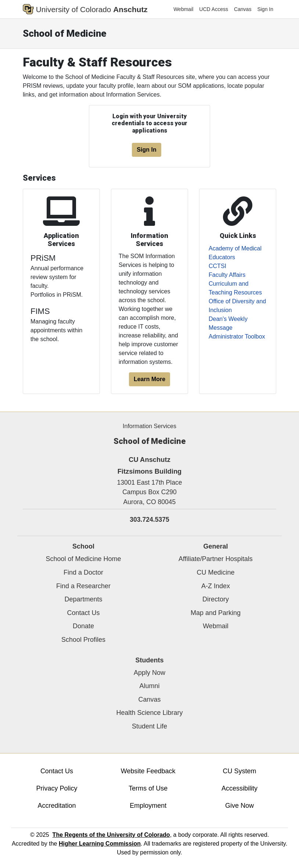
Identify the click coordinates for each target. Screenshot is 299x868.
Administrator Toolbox (237, 337)
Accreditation (57, 806)
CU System (240, 771)
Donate (83, 626)
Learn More (149, 379)
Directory (216, 599)
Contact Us (83, 613)
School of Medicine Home (83, 559)
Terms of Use (148, 788)
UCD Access (214, 9)
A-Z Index (216, 586)
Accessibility (239, 788)
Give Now (239, 806)
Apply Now (149, 673)
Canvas (243, 9)
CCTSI (217, 266)
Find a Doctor (83, 572)
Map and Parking (216, 613)
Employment (148, 806)
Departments (83, 599)
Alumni (149, 686)
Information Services (149, 426)
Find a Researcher (83, 586)
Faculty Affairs (227, 275)
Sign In (265, 9)
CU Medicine (215, 572)
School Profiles (83, 640)
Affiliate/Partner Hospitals (216, 559)
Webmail (183, 9)
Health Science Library (149, 713)
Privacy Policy (57, 788)
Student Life (149, 726)
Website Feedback (148, 771)
